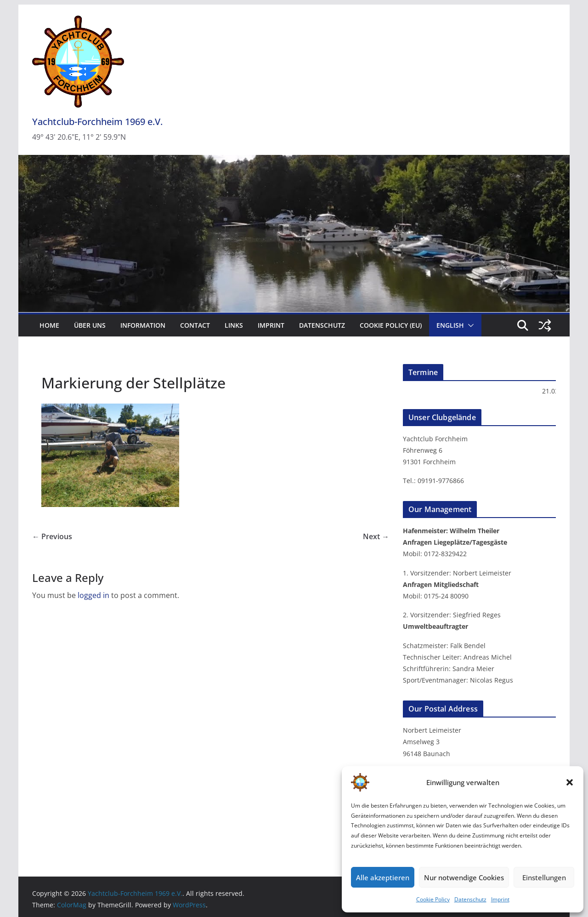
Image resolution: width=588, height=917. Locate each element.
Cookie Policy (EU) (391, 325)
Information (143, 325)
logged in (93, 595)
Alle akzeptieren (383, 877)
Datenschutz (470, 899)
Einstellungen (544, 877)
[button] (570, 782)
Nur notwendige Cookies (464, 877)
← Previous (52, 536)
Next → (376, 536)
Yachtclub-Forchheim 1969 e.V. (97, 122)
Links (234, 325)
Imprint (500, 899)
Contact (195, 325)
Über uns (90, 325)
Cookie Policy (433, 899)
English (450, 325)
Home (49, 325)
